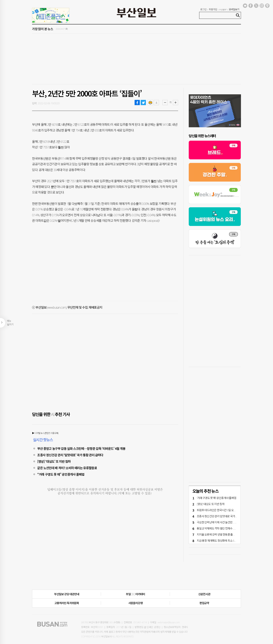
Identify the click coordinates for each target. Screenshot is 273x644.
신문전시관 (204, 594)
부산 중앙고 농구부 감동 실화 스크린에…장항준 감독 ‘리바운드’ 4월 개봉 (81, 448)
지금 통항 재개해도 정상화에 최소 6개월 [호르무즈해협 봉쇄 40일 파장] (234, 541)
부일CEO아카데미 (135, 594)
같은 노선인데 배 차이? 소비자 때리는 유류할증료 (67, 468)
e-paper (223, 9)
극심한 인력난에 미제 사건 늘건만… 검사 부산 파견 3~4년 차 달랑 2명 (233, 522)
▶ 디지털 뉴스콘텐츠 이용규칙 (45, 433)
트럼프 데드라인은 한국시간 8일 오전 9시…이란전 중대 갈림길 (229, 510)
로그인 (203, 9)
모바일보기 (234, 9)
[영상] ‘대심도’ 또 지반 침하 (54, 461)
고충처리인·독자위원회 (67, 603)
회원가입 (213, 9)
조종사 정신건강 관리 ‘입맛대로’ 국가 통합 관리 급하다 (70, 455)
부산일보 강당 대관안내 (67, 594)
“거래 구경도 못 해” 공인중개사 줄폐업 (61, 474)
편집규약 (204, 603)
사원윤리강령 (136, 603)
